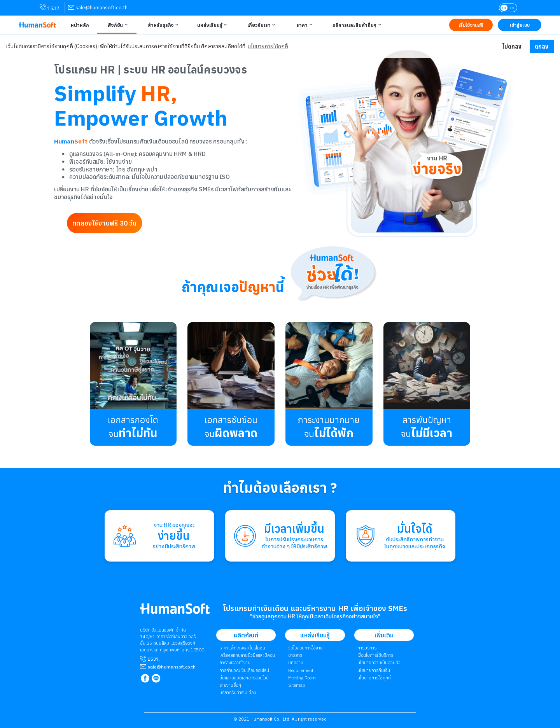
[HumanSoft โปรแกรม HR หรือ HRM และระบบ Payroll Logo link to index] (37, 25)
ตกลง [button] (542, 46)
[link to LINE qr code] (157, 679)
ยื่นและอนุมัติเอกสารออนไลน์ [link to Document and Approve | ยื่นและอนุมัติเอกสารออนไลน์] (244, 678)
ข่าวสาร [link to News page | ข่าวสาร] (295, 655)
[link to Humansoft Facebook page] (146, 679)
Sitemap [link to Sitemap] (297, 685)
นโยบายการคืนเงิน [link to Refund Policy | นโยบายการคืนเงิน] (374, 670)
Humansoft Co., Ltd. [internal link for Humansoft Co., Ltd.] (270, 719)
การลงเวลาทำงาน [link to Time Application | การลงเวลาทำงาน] (235, 662)
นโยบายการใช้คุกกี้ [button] (268, 46)
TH (504, 8)
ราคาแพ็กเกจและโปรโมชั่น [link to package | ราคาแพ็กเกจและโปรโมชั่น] (242, 648)
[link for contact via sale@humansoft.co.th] (98, 8)
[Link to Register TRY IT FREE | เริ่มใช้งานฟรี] (471, 25)
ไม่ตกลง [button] (512, 46)
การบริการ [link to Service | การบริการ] (367, 648)
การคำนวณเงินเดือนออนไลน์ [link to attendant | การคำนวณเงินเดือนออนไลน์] (244, 670)
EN (512, 8)
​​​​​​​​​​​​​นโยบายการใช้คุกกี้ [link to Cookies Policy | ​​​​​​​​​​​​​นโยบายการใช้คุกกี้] (374, 678)
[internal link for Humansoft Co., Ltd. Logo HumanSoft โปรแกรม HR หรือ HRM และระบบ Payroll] (175, 612)
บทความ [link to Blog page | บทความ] (296, 662)
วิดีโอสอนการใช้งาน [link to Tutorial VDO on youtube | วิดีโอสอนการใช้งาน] (305, 648)
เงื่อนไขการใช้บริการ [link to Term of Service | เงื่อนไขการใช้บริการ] (375, 655)
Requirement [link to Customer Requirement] (301, 670)
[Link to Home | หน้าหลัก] (79, 25)
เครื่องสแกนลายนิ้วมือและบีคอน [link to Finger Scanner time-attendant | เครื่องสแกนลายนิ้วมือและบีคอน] (247, 655)
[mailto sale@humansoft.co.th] (172, 667)
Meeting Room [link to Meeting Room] (302, 678)
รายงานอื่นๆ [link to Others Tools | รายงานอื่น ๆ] (230, 685)
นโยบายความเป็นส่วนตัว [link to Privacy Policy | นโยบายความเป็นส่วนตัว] (379, 662)
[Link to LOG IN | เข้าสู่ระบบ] (520, 25)
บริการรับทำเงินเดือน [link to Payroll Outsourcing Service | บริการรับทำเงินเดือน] (238, 692)
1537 (153, 659)
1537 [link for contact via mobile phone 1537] (50, 8)
